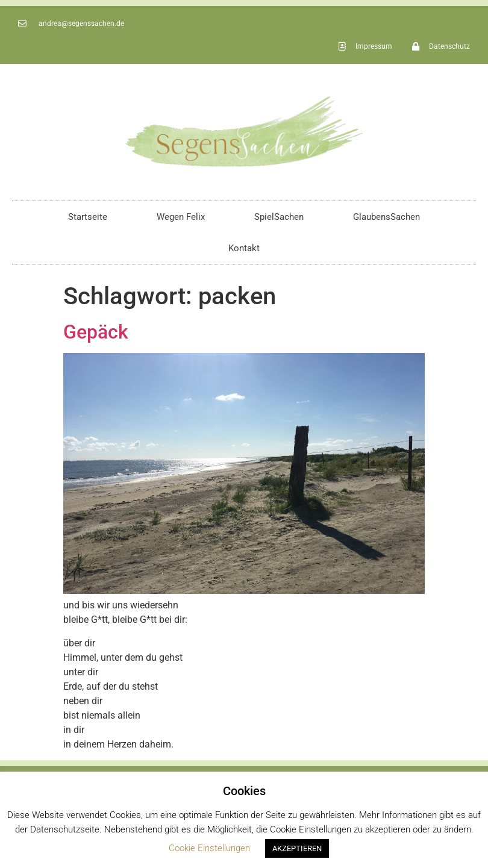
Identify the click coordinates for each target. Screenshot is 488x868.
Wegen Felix (181, 217)
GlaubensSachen (386, 217)
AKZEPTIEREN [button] (297, 848)
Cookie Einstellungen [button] (209, 848)
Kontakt (244, 248)
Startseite (88, 217)
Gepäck (96, 332)
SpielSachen (279, 217)
